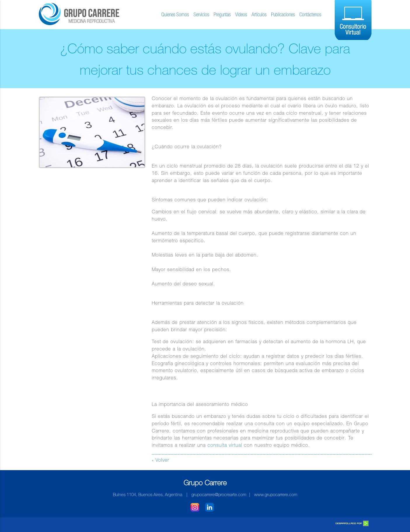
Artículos (259, 15)
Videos (241, 15)
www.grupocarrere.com (276, 495)
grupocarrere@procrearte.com (219, 495)
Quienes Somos (175, 15)
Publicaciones (283, 15)
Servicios (201, 15)
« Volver (160, 461)
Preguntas (222, 15)
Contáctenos (310, 15)
